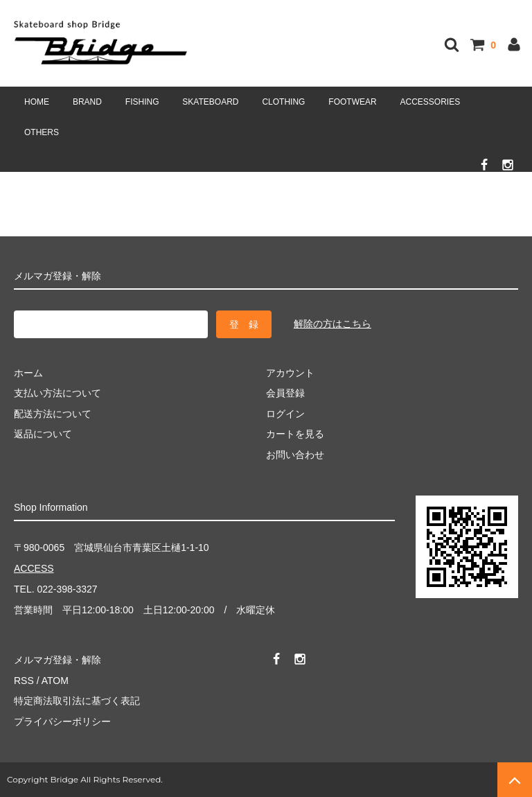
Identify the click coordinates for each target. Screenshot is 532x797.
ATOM (55, 681)
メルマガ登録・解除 (57, 660)
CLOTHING (283, 102)
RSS (24, 681)
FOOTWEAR (352, 102)
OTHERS (42, 132)
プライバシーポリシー (62, 721)
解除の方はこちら (332, 324)
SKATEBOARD (210, 102)
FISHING (142, 102)
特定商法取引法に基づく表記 (77, 701)
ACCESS (34, 568)
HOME (37, 102)
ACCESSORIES (431, 102)
